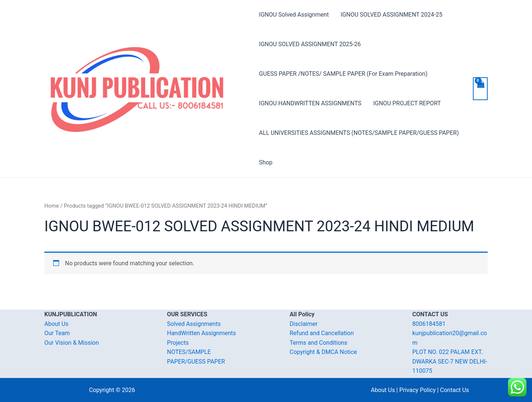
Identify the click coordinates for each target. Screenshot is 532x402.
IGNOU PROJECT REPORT (407, 103)
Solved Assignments (194, 324)
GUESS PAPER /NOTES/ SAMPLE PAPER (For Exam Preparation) (343, 74)
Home (52, 206)
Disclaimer (303, 324)
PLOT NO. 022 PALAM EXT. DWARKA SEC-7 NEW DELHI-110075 (450, 361)
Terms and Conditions (318, 343)
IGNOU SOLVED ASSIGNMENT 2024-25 (391, 15)
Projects (178, 343)
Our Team (57, 333)
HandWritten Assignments (202, 333)
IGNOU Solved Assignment (294, 15)
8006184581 (429, 324)
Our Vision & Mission (72, 343)
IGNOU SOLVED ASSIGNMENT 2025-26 (310, 44)
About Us (56, 324)
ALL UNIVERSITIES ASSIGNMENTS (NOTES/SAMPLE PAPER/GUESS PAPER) (359, 133)
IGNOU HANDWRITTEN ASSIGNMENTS (310, 103)
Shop (266, 162)
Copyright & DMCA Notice (323, 352)
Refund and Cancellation (322, 333)
